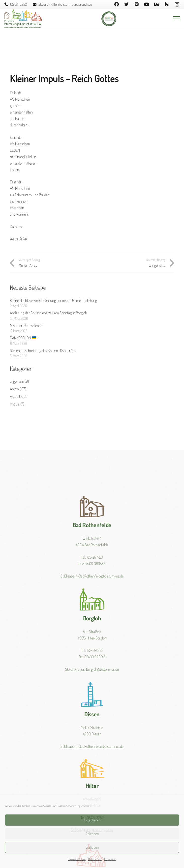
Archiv (14, 389)
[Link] (23, 19)
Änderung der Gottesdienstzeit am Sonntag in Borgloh (48, 313)
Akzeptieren (92, 820)
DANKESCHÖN (23, 338)
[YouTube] (147, 4)
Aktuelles (16, 396)
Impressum (110, 859)
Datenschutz (95, 859)
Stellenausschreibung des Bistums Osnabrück (43, 350)
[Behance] (157, 4)
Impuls (15, 404)
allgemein (17, 381)
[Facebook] (116, 4)
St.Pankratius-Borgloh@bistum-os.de (92, 669)
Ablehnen (92, 834)
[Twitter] (127, 4)
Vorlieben (92, 847)
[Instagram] (177, 4)
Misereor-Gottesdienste (27, 325)
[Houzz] (167, 4)
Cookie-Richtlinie (77, 859)
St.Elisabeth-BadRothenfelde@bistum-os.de (92, 576)
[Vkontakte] (137, 4)
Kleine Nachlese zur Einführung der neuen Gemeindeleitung (53, 300)
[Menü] (177, 19)
